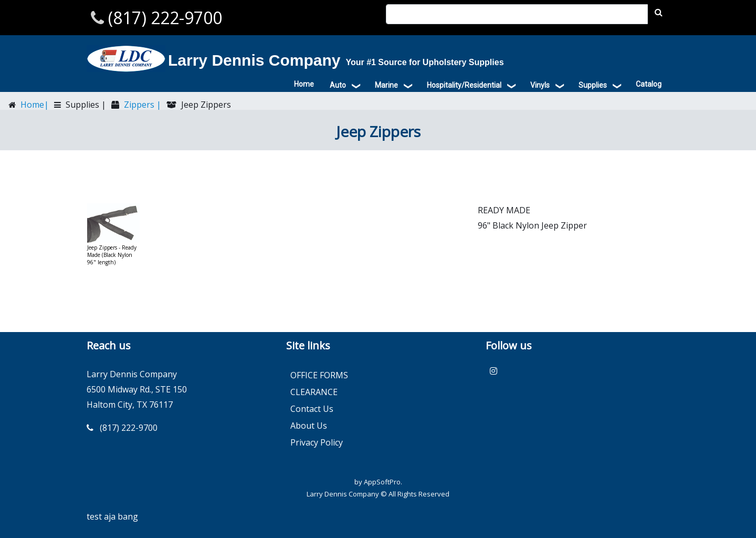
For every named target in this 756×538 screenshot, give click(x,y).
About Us (309, 426)
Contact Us (312, 409)
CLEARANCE (314, 392)
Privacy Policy (317, 442)
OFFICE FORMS (319, 375)
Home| (34, 105)
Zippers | (141, 105)
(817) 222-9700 (163, 18)
